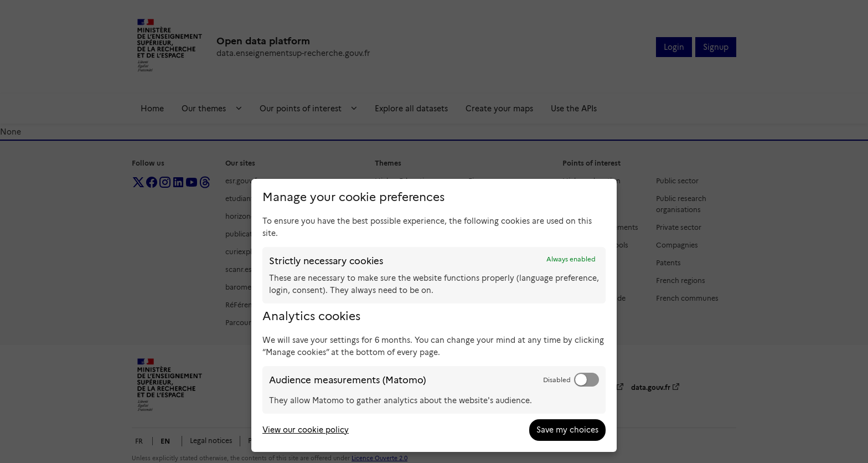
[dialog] (434, 315)
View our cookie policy (306, 430)
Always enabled (571, 259)
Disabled (557, 380)
